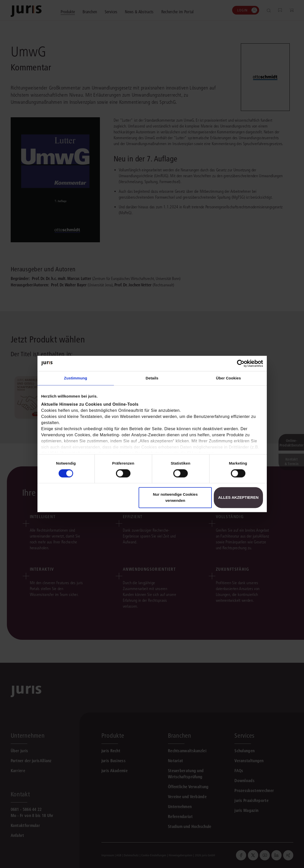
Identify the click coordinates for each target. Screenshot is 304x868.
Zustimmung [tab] (76, 378)
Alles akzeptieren (238, 498)
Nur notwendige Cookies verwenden (175, 498)
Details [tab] (152, 378)
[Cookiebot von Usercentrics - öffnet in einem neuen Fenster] (241, 363)
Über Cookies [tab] (229, 378)
